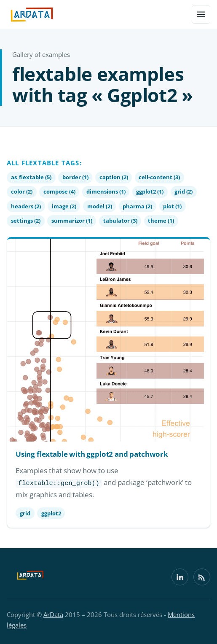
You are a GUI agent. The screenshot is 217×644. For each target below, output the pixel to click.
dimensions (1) (106, 191)
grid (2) (184, 191)
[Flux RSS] (202, 577)
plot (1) (172, 206)
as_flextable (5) (31, 177)
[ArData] (30, 577)
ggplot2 (51, 513)
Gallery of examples (41, 54)
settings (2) (26, 221)
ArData (53, 614)
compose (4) (59, 191)
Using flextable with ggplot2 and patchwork (92, 454)
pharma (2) (137, 206)
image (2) (64, 206)
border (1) (75, 177)
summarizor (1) (72, 221)
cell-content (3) (159, 177)
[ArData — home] (32, 15)
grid (25, 513)
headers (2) (26, 206)
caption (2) (114, 177)
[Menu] (201, 14)
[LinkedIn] (180, 577)
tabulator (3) (120, 221)
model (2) (100, 206)
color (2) (22, 191)
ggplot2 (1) (150, 191)
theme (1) (161, 221)
